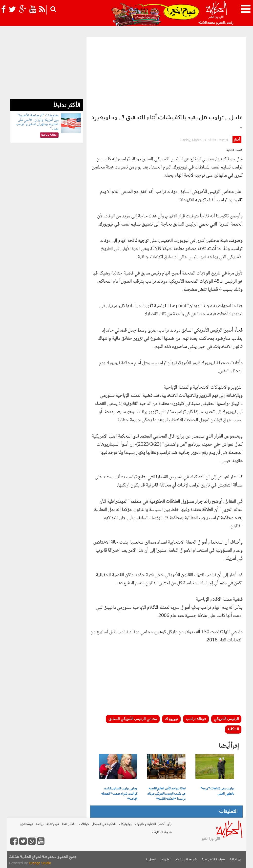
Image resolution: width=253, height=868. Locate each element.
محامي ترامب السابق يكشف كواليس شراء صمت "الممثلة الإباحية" (119, 794)
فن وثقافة (53, 824)
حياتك (84, 824)
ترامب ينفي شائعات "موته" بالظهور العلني (217, 791)
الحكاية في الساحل (104, 824)
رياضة (40, 824)
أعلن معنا (166, 860)
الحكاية (233, 729)
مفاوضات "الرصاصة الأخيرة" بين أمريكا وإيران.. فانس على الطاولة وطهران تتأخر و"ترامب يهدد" (37, 122)
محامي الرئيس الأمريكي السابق (133, 719)
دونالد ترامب (196, 719)
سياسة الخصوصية (213, 860)
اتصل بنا (151, 860)
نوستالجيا (26, 824)
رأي (169, 824)
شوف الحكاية (162, 832)
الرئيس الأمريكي (226, 719)
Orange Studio (40, 863)
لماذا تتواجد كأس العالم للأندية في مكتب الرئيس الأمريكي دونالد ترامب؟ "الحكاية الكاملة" (166, 794)
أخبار (237, 140)
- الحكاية (231, 150)
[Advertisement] (166, 74)
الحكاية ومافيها (145, 824)
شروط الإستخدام (186, 860)
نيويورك (171, 719)
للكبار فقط (68, 824)
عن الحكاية (236, 860)
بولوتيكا (125, 824)
